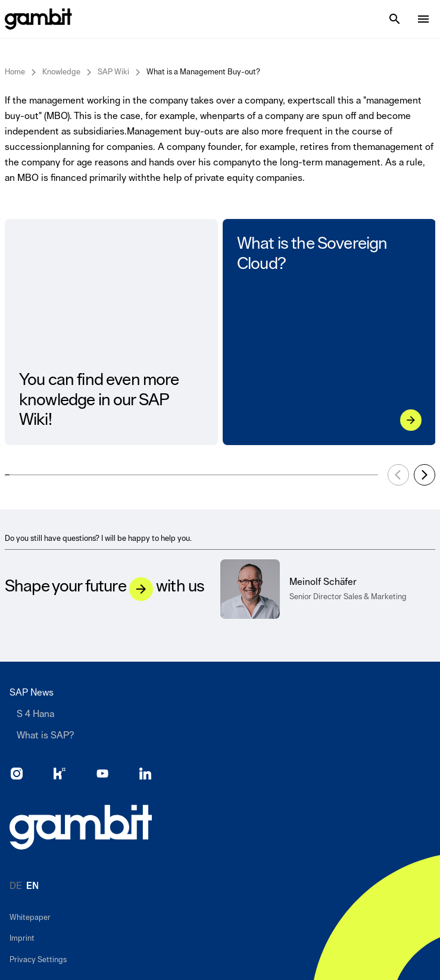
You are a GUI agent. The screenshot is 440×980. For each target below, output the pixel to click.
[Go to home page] (81, 827)
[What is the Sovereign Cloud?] (410, 420)
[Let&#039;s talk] (141, 589)
